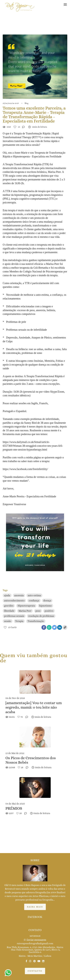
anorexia (19, 595)
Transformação (36, 621)
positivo (49, 611)
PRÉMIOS (14, 808)
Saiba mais (35, 907)
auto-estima (34, 595)
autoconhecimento (14, 601)
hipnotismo (45, 606)
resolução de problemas (41, 616)
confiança (34, 601)
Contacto (35, 971)
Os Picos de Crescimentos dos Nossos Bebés (31, 760)
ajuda (7, 595)
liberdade (9, 611)
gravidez (9, 606)
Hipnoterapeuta (26, 606)
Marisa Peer (25, 611)
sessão (8, 621)
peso (38, 611)
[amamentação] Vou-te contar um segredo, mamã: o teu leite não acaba (34, 707)
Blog (26, 103)
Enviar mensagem (36, 940)
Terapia (19, 621)
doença (47, 601)
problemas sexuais (14, 616)
